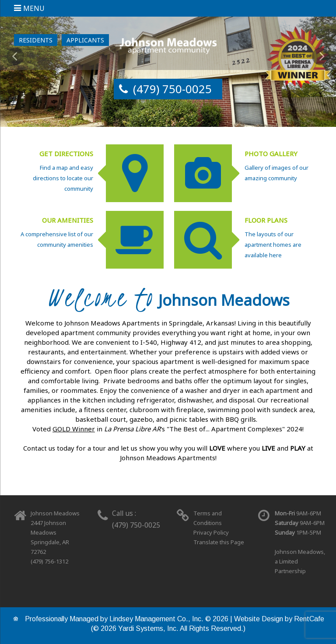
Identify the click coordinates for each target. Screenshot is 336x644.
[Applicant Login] (85, 40)
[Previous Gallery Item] (15, 56)
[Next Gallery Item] (321, 56)
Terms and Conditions (208, 518)
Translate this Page (219, 542)
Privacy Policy (211, 532)
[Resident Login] (36, 40)
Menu (34, 8)
